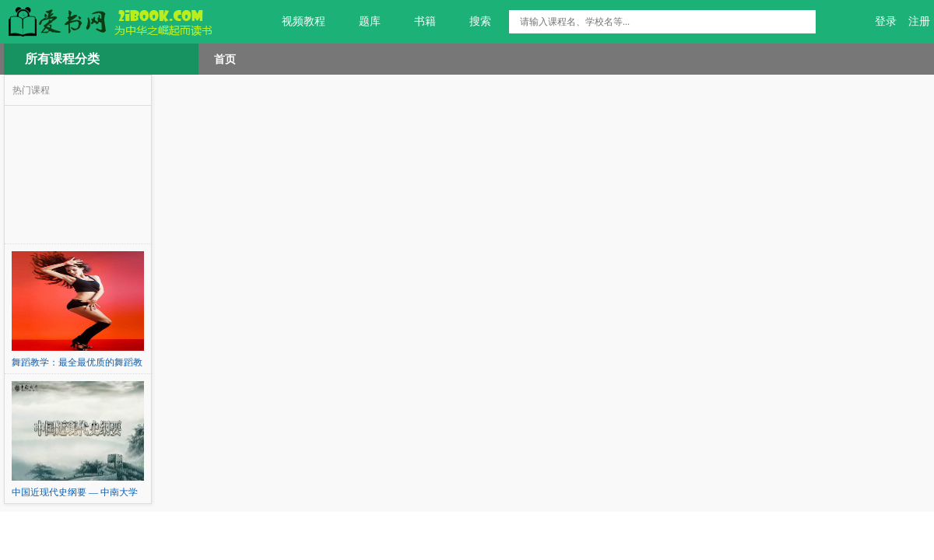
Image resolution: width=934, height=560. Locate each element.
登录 (886, 21)
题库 (361, 22)
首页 (225, 59)
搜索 (471, 22)
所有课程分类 (62, 59)
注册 (919, 21)
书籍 (416, 22)
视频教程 (295, 22)
